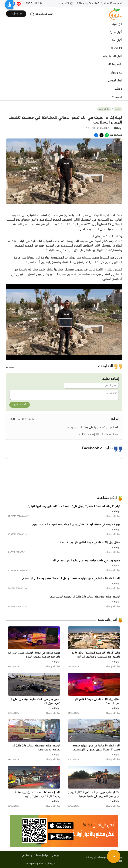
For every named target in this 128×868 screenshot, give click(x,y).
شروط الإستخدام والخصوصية (41, 864)
